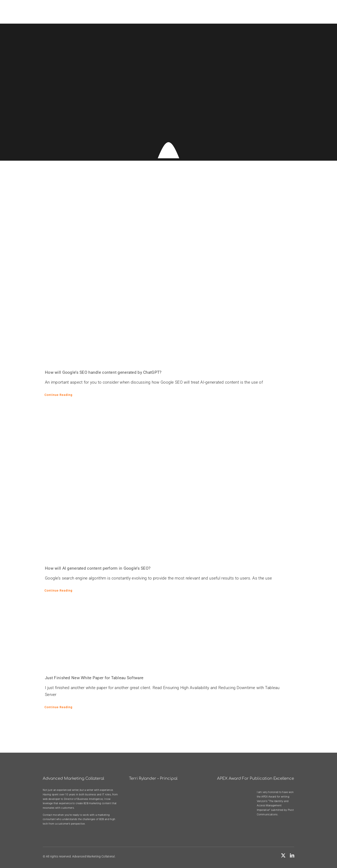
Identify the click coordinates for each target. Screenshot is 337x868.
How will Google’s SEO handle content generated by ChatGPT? (103, 372)
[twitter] (283, 856)
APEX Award (269, 797)
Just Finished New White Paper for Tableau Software (94, 678)
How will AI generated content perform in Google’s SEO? (98, 568)
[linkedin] (292, 856)
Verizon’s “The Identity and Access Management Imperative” (273, 806)
